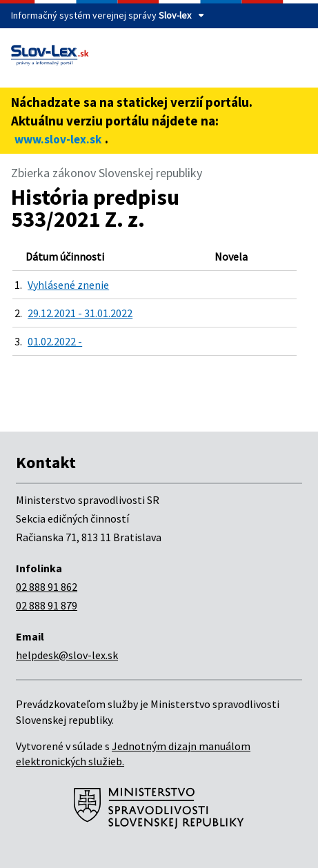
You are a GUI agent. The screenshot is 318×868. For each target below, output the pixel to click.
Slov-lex (175, 15)
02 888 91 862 (47, 587)
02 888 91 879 (47, 605)
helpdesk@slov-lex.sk (67, 655)
